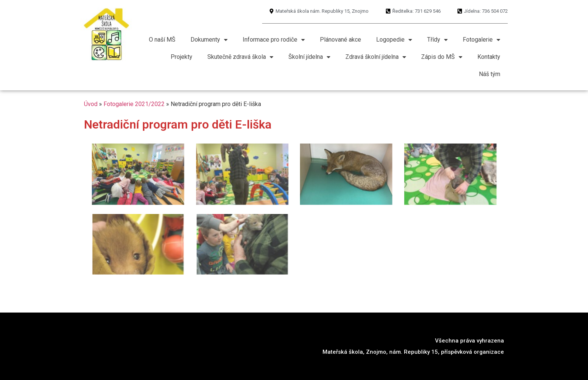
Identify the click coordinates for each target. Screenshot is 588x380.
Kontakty (489, 57)
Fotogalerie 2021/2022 (134, 104)
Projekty (181, 57)
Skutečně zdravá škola (240, 57)
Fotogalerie (481, 40)
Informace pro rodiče (274, 40)
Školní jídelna (309, 57)
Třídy (437, 40)
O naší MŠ (162, 40)
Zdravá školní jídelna (376, 57)
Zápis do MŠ (442, 57)
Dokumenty (209, 40)
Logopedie (394, 40)
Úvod (91, 104)
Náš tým (490, 74)
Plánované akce (340, 40)
